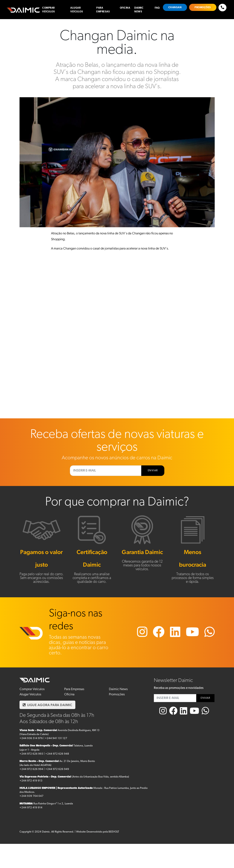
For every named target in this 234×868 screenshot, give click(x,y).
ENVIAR (153, 471)
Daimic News (139, 10)
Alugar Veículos (77, 10)
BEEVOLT (114, 832)
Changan (175, 8)
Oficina (125, 8)
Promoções (203, 8)
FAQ (157, 8)
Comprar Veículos (48, 10)
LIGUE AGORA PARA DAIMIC (48, 705)
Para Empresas (103, 10)
